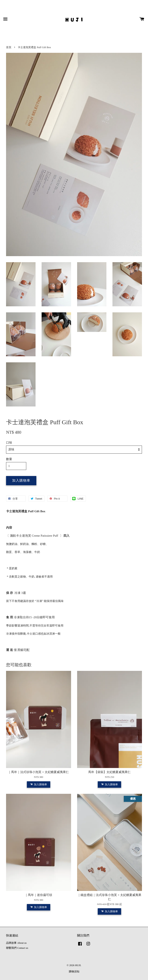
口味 (9, 443)
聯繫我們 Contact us (17, 948)
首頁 (9, 47)
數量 (9, 459)
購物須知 (74, 972)
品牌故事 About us (16, 943)
